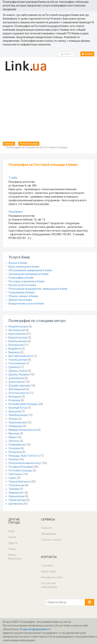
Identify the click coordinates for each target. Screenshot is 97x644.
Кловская (14, 400)
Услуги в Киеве (29, 144)
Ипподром (15, 397)
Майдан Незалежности (23, 430)
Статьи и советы (51, 540)
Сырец (13, 478)
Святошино (15, 474)
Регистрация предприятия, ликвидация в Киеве (38, 289)
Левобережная (18, 415)
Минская (14, 434)
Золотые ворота (18, 393)
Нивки (12, 437)
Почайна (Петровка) (21, 467)
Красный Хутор (18, 408)
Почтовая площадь (20, 470)
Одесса (13, 543)
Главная (9, 144)
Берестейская (17, 334)
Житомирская (17, 389)
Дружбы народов (19, 386)
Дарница (14, 367)
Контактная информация (49, 585)
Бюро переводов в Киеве (24, 267)
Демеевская (16, 378)
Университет (16, 493)
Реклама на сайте (52, 577)
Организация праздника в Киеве (29, 274)
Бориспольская (18, 338)
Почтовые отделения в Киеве (27, 281)
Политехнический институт (25, 463)
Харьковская (16, 496)
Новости (46, 528)
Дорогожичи (16, 382)
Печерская (15, 452)
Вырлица (14, 352)
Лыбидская (15, 426)
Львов (12, 537)
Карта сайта (48, 571)
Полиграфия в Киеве (21, 278)
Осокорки (14, 448)
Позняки (14, 459)
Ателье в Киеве (18, 263)
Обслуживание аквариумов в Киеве (30, 270)
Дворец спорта (18, 371)
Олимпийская (17, 445)
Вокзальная (16, 345)
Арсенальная (17, 330)
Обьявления (48, 534)
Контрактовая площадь (23, 404)
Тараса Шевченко (19, 482)
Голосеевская (17, 363)
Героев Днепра (18, 360)
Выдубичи (15, 349)
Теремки (14, 489)
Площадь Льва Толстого (23, 456)
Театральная (17, 485)
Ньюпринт (16, 212)
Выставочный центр (21, 356)
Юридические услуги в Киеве (26, 304)
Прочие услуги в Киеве (22, 285)
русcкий (66, 54)
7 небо (13, 178)
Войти (87, 54)
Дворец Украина (19, 374)
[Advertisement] (48, 107)
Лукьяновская (17, 422)
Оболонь (14, 441)
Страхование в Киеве (22, 292)
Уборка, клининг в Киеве (23, 296)
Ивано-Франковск (15, 557)
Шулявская (15, 504)
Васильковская (18, 341)
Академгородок (18, 326)
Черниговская (17, 500)
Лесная (13, 419)
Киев (11, 531)
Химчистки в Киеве (20, 300)
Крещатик (15, 411)
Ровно (12, 549)
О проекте (47, 566)
